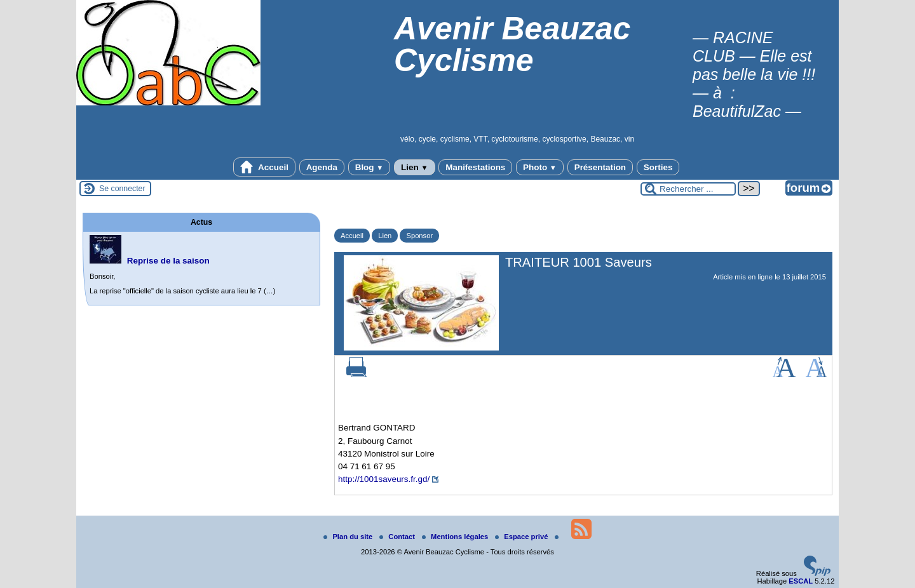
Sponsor (419, 236)
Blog (369, 167)
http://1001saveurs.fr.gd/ (384, 479)
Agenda (322, 167)
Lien (414, 167)
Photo (540, 167)
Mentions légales (456, 537)
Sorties (658, 167)
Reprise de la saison (168, 261)
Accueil (264, 167)
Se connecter (122, 189)
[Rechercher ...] (688, 189)
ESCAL (801, 581)
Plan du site (349, 537)
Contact (398, 537)
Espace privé (522, 537)
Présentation (600, 167)
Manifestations (475, 167)
